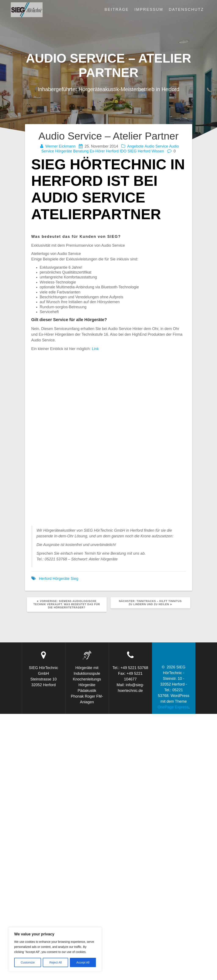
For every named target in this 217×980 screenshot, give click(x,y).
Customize (28, 962)
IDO (123, 151)
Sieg (75, 579)
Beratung (81, 151)
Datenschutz (186, 10)
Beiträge (117, 10)
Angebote (135, 146)
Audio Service (156, 146)
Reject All (55, 962)
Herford (112, 151)
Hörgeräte (61, 579)
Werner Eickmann (60, 146)
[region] (55, 949)
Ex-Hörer (97, 151)
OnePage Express (173, 707)
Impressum (149, 10)
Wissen (158, 151)
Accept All (83, 962)
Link (95, 349)
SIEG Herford (139, 151)
